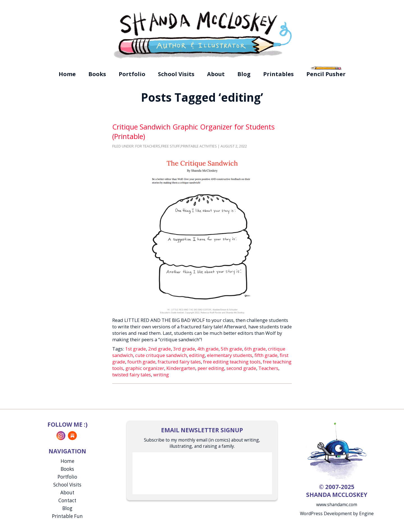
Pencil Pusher (326, 74)
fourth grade (141, 362)
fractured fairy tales (179, 362)
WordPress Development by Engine (337, 513)
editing (197, 355)
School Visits (176, 74)
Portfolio (132, 74)
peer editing (211, 368)
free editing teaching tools (232, 362)
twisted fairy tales (132, 375)
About (216, 74)
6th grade (255, 349)
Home (67, 74)
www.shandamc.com (337, 504)
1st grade (136, 349)
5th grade (231, 349)
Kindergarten (181, 368)
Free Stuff (170, 146)
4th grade (208, 349)
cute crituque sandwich (161, 355)
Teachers (268, 368)
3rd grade (184, 349)
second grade (241, 368)
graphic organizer (145, 368)
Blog (244, 74)
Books (97, 74)
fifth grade (266, 355)
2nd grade (159, 349)
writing (161, 375)
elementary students (230, 355)
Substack (72, 436)
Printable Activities (199, 146)
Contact (67, 500)
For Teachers (148, 146)
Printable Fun (67, 516)
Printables (278, 74)
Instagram (61, 436)
